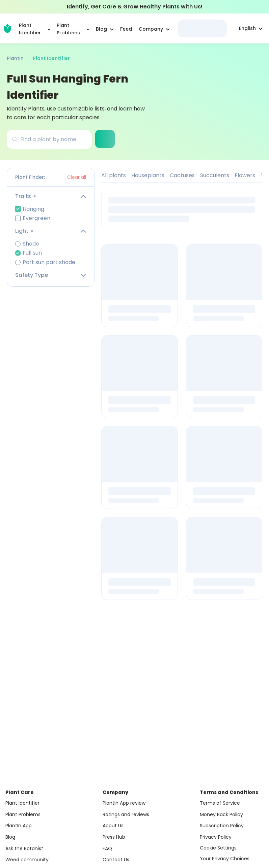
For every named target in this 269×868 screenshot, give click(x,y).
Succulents (215, 175)
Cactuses (182, 175)
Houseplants (148, 175)
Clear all (77, 177)
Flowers (245, 175)
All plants (114, 175)
